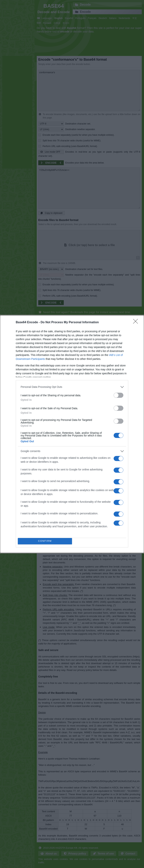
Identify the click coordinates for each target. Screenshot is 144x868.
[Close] (137, 322)
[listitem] (72, 387)
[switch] (118, 395)
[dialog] (72, 434)
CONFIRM (45, 541)
